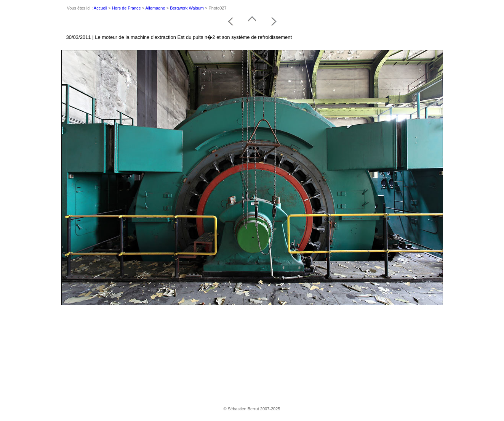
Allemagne (155, 8)
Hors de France (126, 8)
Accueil (100, 8)
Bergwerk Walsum (187, 8)
